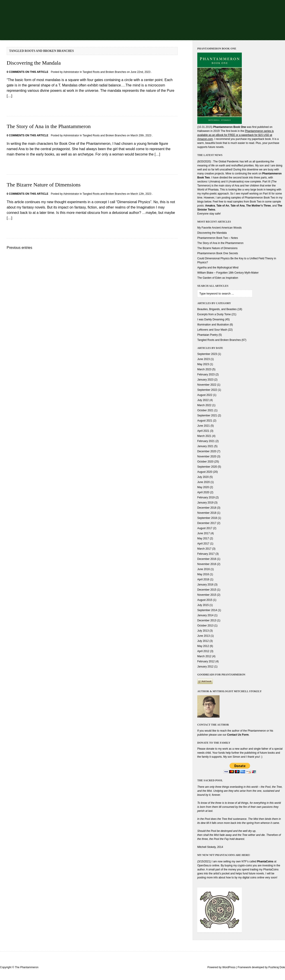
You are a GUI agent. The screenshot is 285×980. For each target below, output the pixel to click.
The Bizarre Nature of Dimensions (44, 185)
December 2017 (207, 523)
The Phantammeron (27, 967)
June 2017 (204, 533)
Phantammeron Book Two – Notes (218, 238)
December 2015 (207, 590)
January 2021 (205, 446)
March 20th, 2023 (141, 135)
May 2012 (203, 646)
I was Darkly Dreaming (211, 319)
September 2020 (207, 467)
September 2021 (207, 415)
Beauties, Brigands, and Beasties (217, 309)
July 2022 (203, 400)
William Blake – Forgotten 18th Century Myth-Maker (228, 273)
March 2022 (204, 405)
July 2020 (203, 477)
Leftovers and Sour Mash (212, 330)
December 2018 (207, 508)
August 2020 (205, 472)
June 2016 (204, 569)
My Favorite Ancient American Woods (219, 228)
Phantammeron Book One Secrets (218, 253)
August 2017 (205, 528)
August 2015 (205, 600)
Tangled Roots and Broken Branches (104, 72)
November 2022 (207, 385)
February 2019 (206, 497)
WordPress (229, 967)
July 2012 (203, 641)
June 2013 (204, 636)
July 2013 (203, 631)
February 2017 (206, 554)
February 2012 (206, 661)
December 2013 (207, 620)
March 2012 (204, 656)
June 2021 (204, 426)
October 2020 (205, 462)
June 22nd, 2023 (140, 72)
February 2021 (206, 441)
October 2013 (205, 626)
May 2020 (203, 487)
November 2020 (207, 456)
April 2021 (203, 431)
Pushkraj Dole (277, 967)
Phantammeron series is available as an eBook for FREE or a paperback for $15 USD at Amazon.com (235, 135)
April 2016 (203, 579)
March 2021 (204, 436)
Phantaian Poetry (208, 335)
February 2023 (206, 374)
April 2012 (203, 651)
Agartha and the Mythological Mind (218, 268)
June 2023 (204, 359)
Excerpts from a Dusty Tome (214, 314)
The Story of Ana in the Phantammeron (49, 126)
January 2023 (205, 380)
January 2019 (205, 503)
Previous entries (19, 248)
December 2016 (207, 559)
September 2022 (207, 390)
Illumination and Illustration (213, 325)
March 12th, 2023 (141, 194)
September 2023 (207, 354)
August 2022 (205, 395)
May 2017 (203, 538)
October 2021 (205, 410)
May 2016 (203, 574)
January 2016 (205, 585)
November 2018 (207, 513)
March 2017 (204, 549)
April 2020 (203, 492)
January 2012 (205, 667)
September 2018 (207, 518)
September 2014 (207, 610)
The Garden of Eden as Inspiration (218, 278)
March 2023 (204, 369)
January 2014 (205, 615)
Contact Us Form (238, 735)
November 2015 (207, 595)
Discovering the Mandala (34, 63)
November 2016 (207, 564)
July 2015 (203, 605)
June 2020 (204, 482)
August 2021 (205, 421)
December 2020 (207, 451)
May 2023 (203, 364)
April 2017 (203, 544)
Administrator (71, 72)
